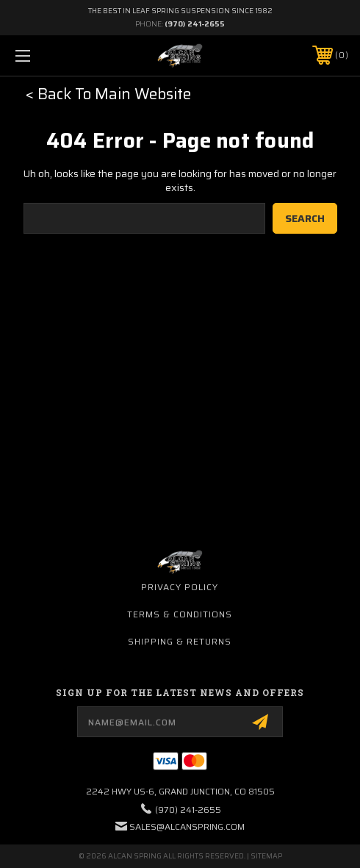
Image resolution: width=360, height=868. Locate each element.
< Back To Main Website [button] (108, 94)
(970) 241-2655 (195, 24)
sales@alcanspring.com (187, 826)
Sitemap (266, 856)
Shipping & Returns (180, 641)
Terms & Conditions (180, 614)
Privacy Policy (180, 587)
